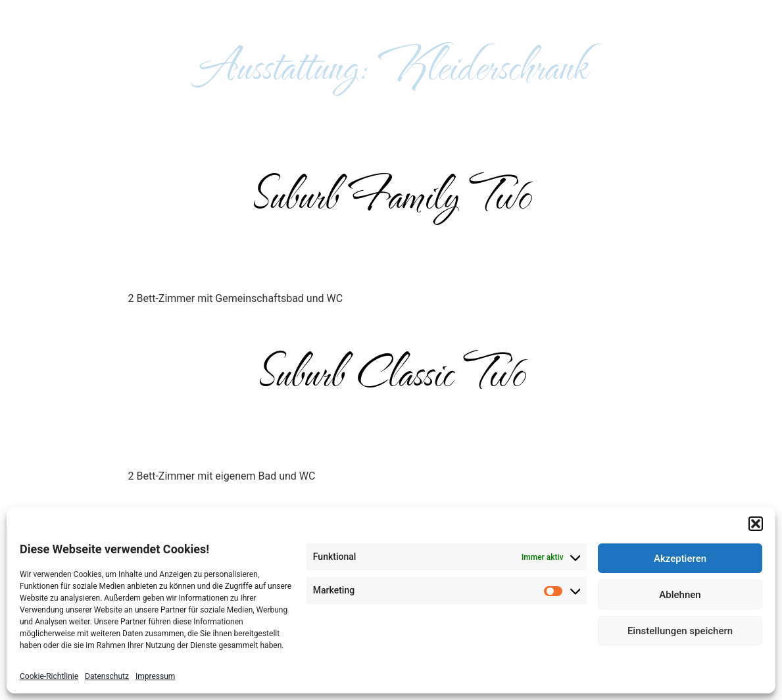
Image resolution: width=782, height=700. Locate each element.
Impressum (155, 676)
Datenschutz (107, 676)
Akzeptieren (680, 559)
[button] (756, 524)
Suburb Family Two (391, 193)
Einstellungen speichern (680, 631)
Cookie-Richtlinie (49, 676)
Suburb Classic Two (391, 371)
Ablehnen (680, 595)
